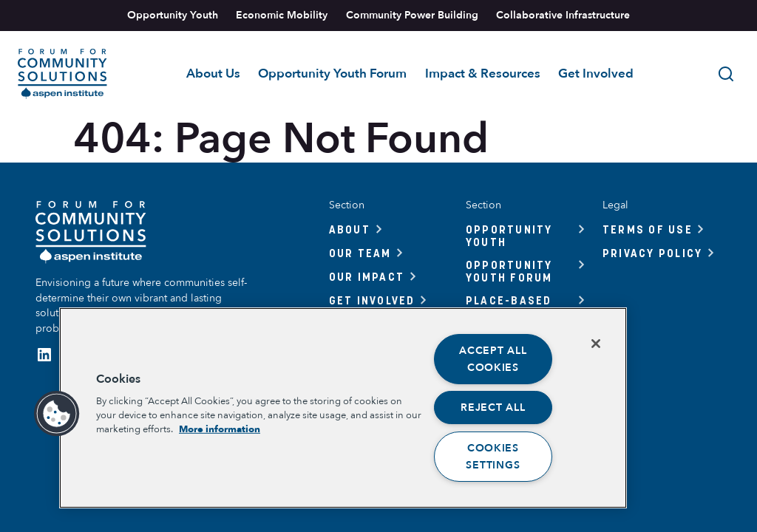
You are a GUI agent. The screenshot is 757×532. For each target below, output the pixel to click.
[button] (57, 414)
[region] (343, 408)
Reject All (493, 407)
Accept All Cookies (493, 359)
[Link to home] (62, 74)
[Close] (596, 344)
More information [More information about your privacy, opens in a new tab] (220, 429)
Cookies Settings (493, 457)
